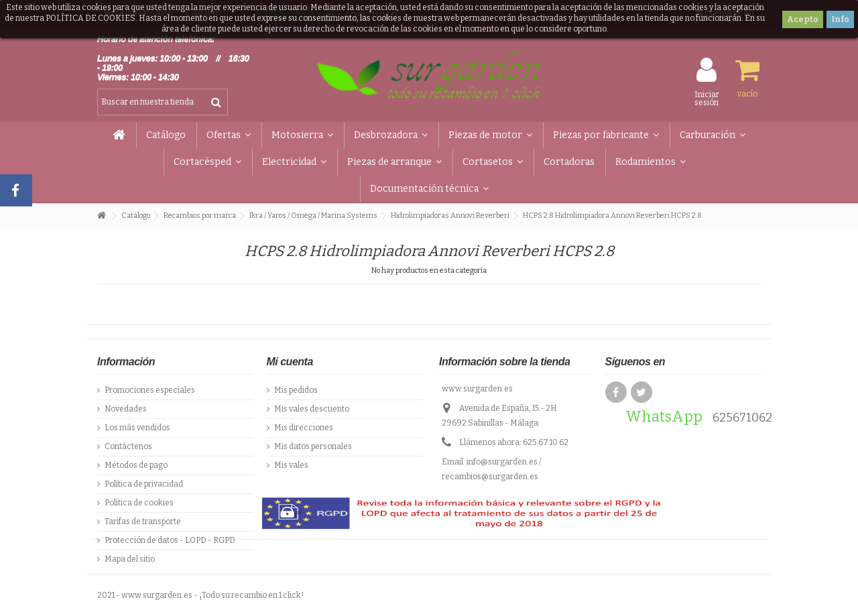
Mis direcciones (304, 428)
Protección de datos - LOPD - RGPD (170, 540)
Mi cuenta (290, 362)
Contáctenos (128, 446)
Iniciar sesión (707, 98)
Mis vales (291, 465)
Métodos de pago (136, 465)
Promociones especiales (150, 390)
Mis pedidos (296, 390)
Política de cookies (139, 503)
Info (840, 19)
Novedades (126, 409)
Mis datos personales (313, 446)
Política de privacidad (144, 484)
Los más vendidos (137, 428)
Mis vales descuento (312, 409)
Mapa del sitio (130, 559)
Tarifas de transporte (143, 521)
